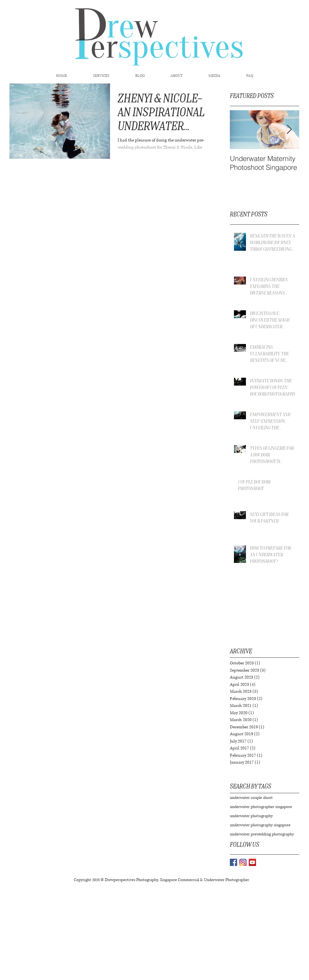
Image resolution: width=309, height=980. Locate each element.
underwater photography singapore (260, 825)
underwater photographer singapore (261, 807)
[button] (101, 76)
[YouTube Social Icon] (252, 862)
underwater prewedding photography (262, 834)
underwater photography (251, 816)
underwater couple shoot (251, 798)
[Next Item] (289, 130)
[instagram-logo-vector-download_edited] (243, 862)
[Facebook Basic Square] (233, 862)
